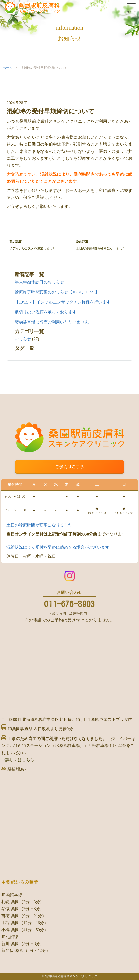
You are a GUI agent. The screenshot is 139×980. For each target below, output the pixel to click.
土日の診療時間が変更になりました (39, 525)
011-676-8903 (69, 604)
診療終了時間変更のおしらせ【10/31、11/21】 (57, 292)
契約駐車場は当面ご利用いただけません (52, 322)
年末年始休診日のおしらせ (39, 282)
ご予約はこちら (69, 467)
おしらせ (23, 339)
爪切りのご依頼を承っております (46, 312)
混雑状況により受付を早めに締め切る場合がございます (58, 547)
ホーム (8, 68)
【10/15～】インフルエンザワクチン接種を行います (63, 302)
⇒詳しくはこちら (18, 760)
